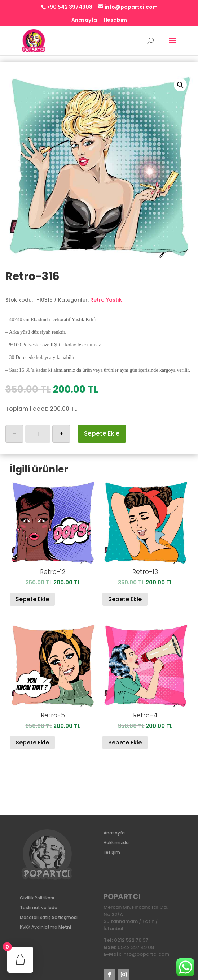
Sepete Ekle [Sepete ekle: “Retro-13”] (125, 599)
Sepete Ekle (102, 433)
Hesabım (115, 20)
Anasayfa (84, 20)
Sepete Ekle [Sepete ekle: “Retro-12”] (32, 599)
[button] (180, 85)
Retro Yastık (106, 300)
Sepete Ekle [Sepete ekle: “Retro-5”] (32, 742)
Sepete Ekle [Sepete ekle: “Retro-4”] (125, 742)
